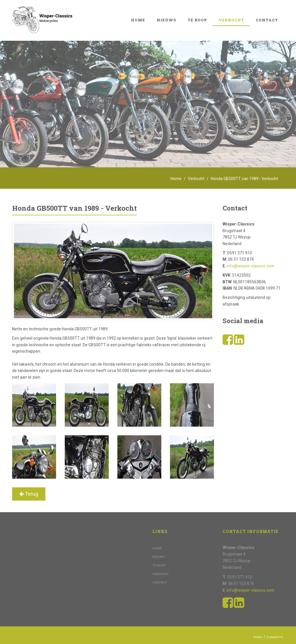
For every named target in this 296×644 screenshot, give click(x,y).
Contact (267, 20)
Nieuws (166, 20)
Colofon (258, 637)
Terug (29, 494)
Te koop (197, 20)
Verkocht (231, 20)
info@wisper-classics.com (250, 266)
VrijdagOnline (275, 637)
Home (138, 20)
